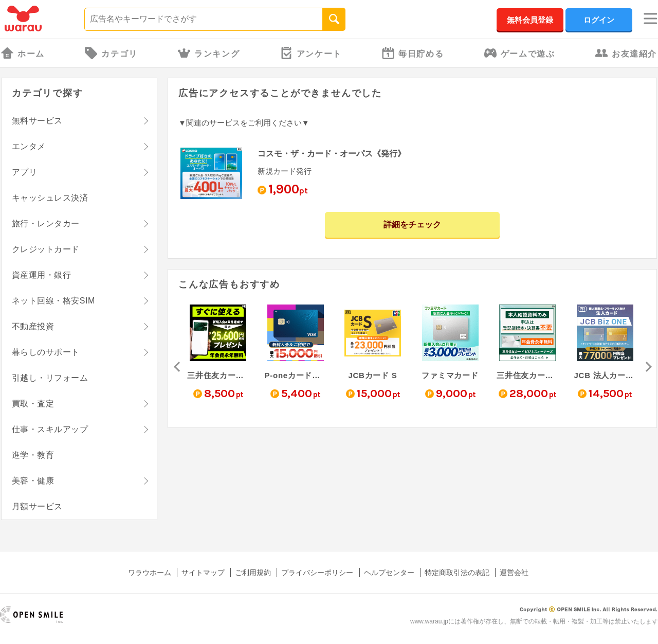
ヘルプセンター (389, 573)
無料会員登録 (530, 20)
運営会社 (514, 573)
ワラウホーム (150, 573)
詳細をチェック (412, 225)
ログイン (599, 20)
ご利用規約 (253, 573)
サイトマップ (203, 573)
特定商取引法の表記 (457, 573)
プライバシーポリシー (317, 573)
